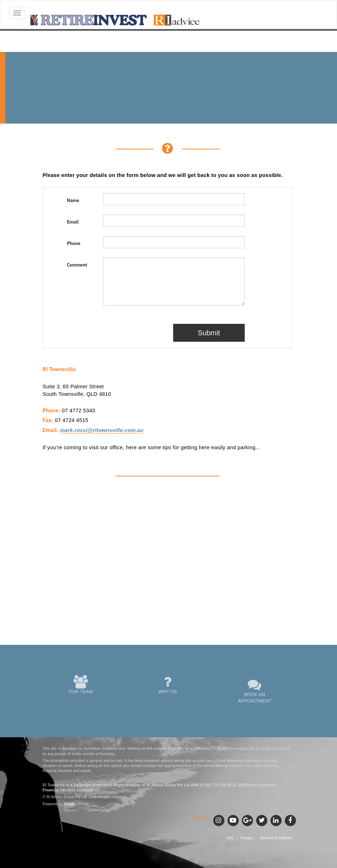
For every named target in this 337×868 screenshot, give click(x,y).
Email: (50, 430)
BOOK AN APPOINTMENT (255, 691)
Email (73, 222)
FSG (230, 838)
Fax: (48, 420)
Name (73, 200)
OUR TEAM (81, 684)
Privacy (247, 838)
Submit (209, 333)
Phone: (51, 410)
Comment (77, 265)
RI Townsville (59, 369)
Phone (74, 243)
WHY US (168, 684)
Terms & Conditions (276, 838)
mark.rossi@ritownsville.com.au (102, 430)
